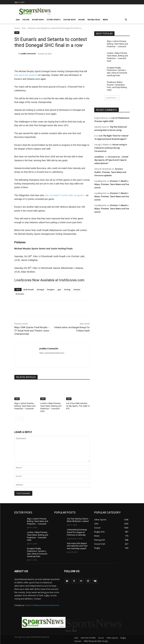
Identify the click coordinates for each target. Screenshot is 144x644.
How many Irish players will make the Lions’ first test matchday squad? (77, 546)
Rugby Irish (38, 20)
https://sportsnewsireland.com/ (52, 353)
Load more (112, 98)
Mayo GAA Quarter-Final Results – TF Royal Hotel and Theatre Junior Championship (32, 331)
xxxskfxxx (99, 157)
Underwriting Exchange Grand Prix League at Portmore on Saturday (77, 532)
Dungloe (51, 289)
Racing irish (94, 20)
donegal (40, 289)
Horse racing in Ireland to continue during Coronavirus (111, 148)
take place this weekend (26, 75)
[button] (126, 20)
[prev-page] (16, 419)
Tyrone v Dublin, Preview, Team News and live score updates (110, 172)
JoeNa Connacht (28, 53)
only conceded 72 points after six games (64, 195)
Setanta (77, 289)
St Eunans (20, 294)
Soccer (26, 20)
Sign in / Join (19, 2)
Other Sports (54, 20)
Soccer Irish (70, 20)
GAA (18, 20)
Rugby (82, 20)
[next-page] (21, 419)
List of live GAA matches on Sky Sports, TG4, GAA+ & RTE (78, 406)
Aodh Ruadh (29, 289)
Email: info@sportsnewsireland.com (42, 605)
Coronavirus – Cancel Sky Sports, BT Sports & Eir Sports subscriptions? (111, 160)
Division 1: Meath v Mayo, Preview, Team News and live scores (112, 184)
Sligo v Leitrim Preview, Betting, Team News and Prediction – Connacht (25, 406)
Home (17, 28)
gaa (59, 289)
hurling (67, 289)
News (105, 20)
